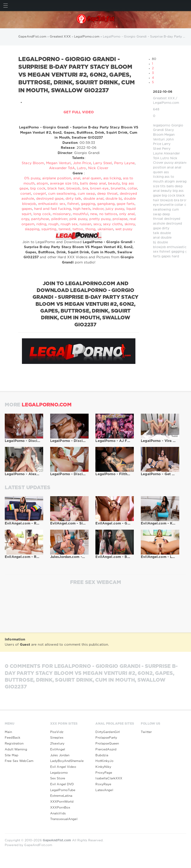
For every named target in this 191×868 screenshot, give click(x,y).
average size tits (64, 184)
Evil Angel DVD (62, 784)
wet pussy (124, 229)
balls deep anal (93, 184)
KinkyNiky (103, 767)
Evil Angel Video (63, 767)
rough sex (69, 224)
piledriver (59, 219)
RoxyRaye (103, 784)
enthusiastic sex (52, 204)
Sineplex (57, 738)
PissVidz (57, 732)
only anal (127, 214)
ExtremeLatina (61, 796)
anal (170, 168)
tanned (65, 229)
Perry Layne (124, 163)
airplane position (57, 178)
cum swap (86, 194)
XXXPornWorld (62, 802)
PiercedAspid (106, 749)
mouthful (80, 214)
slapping (32, 229)
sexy (97, 224)
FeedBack (13, 738)
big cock (169, 196)
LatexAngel (104, 790)
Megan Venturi (59, 163)
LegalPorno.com (166, 103)
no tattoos (108, 214)
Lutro (165, 158)
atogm (170, 182)
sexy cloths (113, 224)
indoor (98, 209)
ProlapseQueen (107, 744)
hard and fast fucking (53, 209)
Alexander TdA (62, 168)
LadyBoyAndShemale (67, 761)
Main (8, 732)
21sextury (57, 744)
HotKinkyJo (104, 761)
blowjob (167, 200)
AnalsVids (58, 813)
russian (85, 224)
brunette (167, 205)
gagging (178, 252)
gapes (166, 256)
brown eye (99, 189)
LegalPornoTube (63, 790)
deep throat (107, 194)
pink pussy (78, 219)
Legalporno (59, 773)
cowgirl (40, 194)
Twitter (146, 732)
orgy (25, 219)
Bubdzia (102, 755)
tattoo (78, 229)
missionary (62, 214)
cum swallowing (62, 194)
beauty (166, 191)
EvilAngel (58, 749)
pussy (169, 163)
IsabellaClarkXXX (109, 778)
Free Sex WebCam (19, 761)
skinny (130, 224)
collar (179, 205)
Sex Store (58, 778)
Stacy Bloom (33, 163)
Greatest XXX (164, 98)
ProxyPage (104, 773)
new (94, 214)
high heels (82, 209)
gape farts (125, 204)
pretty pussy (100, 219)
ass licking (112, 178)
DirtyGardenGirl (108, 732)
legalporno (162, 126)
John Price (82, 163)
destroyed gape (50, 199)
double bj (114, 199)
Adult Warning (16, 749)
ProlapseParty (106, 738)
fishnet (165, 252)
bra (177, 200)
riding (41, 224)
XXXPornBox (60, 808)
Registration (14, 744)
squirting (49, 229)
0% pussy (32, 178)
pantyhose (40, 219)
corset (26, 194)
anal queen (92, 178)
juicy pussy (115, 209)
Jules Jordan (60, 755)
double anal (93, 199)
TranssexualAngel (64, 819)
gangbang (106, 204)
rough (53, 224)
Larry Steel (103, 163)
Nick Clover (98, 168)
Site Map (12, 755)
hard (175, 256)
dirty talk (73, 199)
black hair (56, 189)
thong (91, 229)
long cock (42, 214)
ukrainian (105, 229)
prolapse (120, 219)
